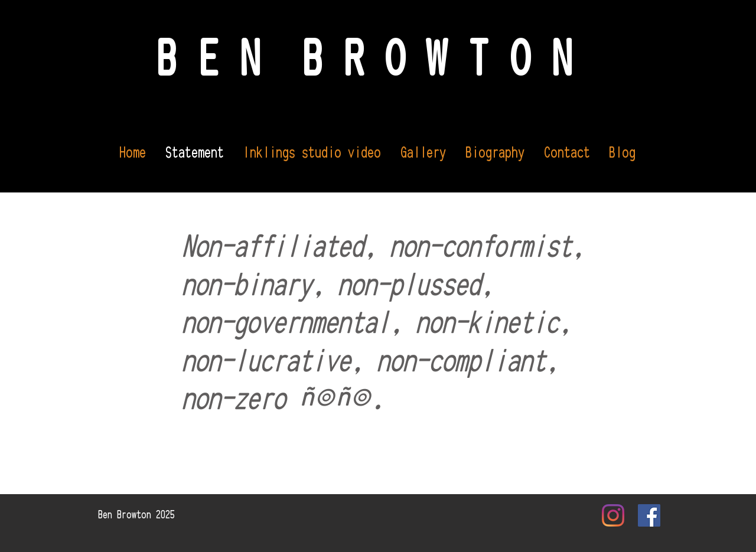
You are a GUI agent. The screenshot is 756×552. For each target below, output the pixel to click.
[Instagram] (613, 515)
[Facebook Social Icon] (649, 515)
